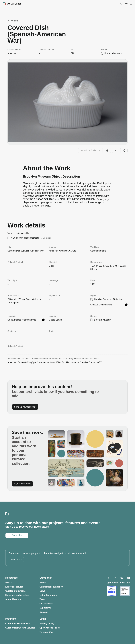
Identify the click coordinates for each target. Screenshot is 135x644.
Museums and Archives (17, 595)
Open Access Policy (50, 628)
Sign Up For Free (22, 484)
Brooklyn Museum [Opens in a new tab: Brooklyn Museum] (113, 53)
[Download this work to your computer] (107, 150)
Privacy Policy (47, 624)
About (43, 583)
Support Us (16, 560)
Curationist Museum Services (20, 628)
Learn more (45, 238)
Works (13, 21)
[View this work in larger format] (116, 150)
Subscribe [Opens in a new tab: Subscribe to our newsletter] (17, 535)
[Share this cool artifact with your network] (124, 150)
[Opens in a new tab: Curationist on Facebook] (108, 578)
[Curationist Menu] (131, 4)
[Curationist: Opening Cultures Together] (12, 4)
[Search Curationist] (121, 4)
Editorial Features (14, 587)
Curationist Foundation (51, 587)
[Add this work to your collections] (90, 150)
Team (42, 599)
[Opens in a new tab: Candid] (125, 591)
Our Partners (46, 604)
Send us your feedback (25, 407)
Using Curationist (48, 595)
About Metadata (13, 599)
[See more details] (126, 305)
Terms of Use (46, 632)
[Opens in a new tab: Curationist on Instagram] (115, 578)
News (42, 591)
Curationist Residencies (17, 624)
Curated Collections (15, 591)
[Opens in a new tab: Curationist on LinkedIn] (128, 578)
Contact (44, 612)
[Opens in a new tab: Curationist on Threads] (122, 578)
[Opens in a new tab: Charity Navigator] (112, 591)
